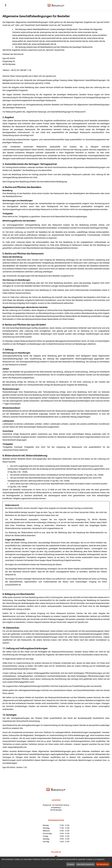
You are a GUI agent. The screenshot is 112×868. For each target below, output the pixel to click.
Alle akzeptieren (103, 864)
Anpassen (71, 864)
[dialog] (56, 862)
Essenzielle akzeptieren (85, 864)
